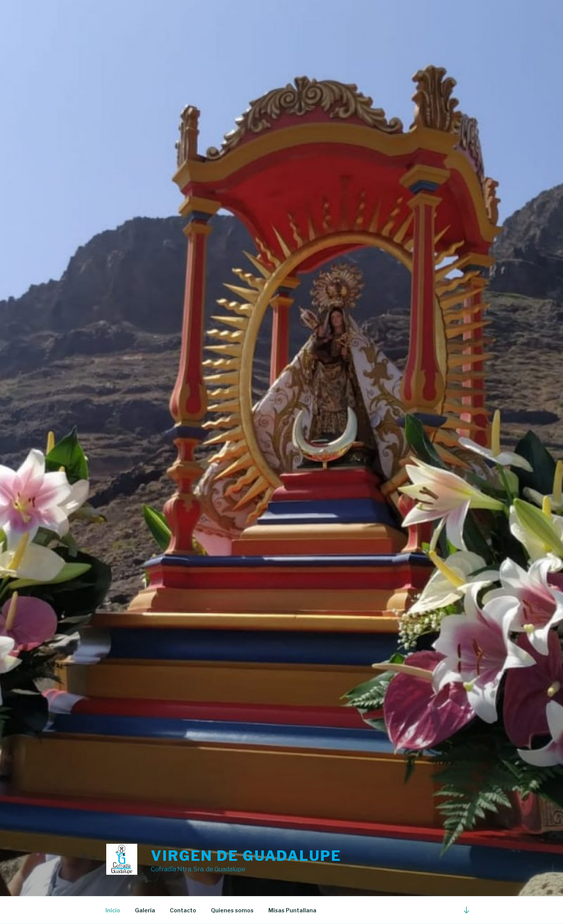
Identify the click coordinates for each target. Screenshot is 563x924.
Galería (145, 910)
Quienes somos (232, 910)
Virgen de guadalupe (246, 856)
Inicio (113, 910)
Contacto (183, 910)
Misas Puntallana (292, 910)
